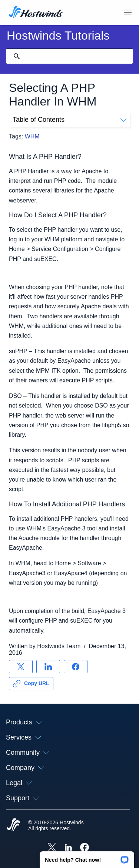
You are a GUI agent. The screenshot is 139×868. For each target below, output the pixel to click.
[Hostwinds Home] (13, 825)
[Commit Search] (17, 56)
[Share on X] (21, 667)
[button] (87, 857)
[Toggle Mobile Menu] (128, 13)
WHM (32, 136)
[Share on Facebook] (76, 667)
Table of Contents (69, 120)
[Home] (36, 13)
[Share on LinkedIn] (48, 667)
